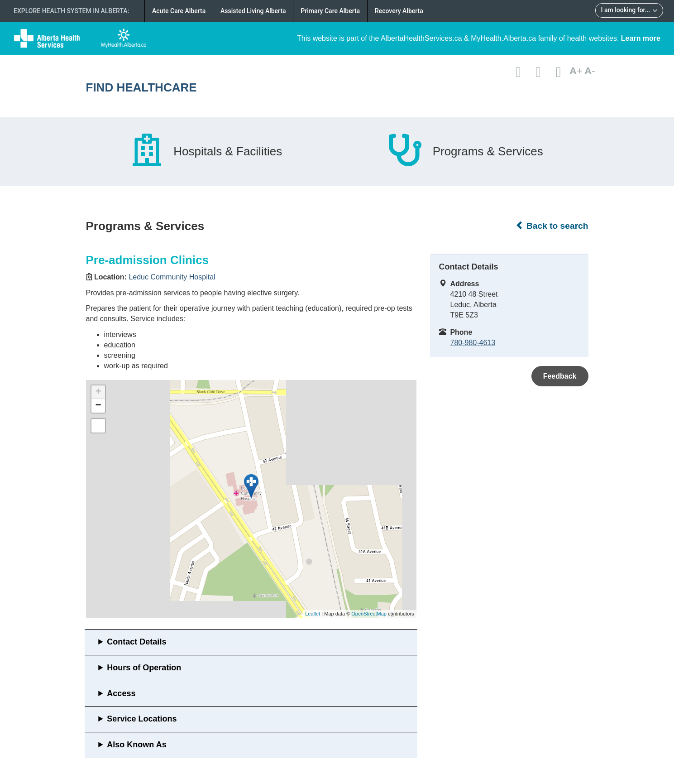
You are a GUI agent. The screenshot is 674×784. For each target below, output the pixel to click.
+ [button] (98, 392)
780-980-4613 (473, 343)
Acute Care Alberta (179, 11)
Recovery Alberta (399, 11)
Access (121, 693)
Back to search (552, 226)
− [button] (98, 406)
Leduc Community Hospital (172, 277)
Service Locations (142, 719)
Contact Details (136, 642)
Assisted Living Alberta (253, 11)
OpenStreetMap (369, 614)
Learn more (641, 38)
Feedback (560, 376)
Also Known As (136, 745)
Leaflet (313, 614)
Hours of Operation (144, 668)
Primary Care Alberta (330, 11)
